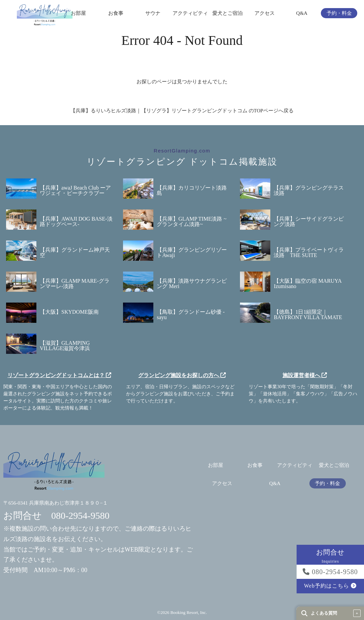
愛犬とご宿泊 (227, 13)
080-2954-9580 (330, 572)
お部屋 (78, 13)
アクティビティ (190, 13)
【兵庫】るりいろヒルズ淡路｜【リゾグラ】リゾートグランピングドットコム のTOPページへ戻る (182, 111)
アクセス (265, 13)
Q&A (302, 13)
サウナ (153, 13)
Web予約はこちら (330, 586)
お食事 (116, 13)
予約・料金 (339, 13)
